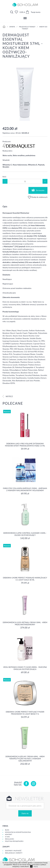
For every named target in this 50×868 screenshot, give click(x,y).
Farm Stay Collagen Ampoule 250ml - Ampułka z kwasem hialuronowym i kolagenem (25, 489)
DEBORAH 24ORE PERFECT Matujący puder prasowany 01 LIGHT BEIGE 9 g (25, 713)
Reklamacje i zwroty (14, 853)
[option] (25, 92)
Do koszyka (38, 190)
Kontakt (9, 834)
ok (31, 866)
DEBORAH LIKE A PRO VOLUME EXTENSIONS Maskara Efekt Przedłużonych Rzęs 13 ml (25, 445)
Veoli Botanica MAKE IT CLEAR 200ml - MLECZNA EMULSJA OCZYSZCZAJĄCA (25, 668)
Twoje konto (36, 12)
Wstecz (8, 396)
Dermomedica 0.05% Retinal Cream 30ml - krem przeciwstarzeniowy (25, 623)
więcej (36, 866)
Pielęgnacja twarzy (27, 27)
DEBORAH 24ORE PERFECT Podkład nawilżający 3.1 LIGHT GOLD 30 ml (25, 579)
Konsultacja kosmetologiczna (18, 832)
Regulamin (10, 839)
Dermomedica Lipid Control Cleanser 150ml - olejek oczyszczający (25, 534)
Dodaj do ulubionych (38, 197)
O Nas (7, 837)
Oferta (12, 27)
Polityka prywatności (14, 841)
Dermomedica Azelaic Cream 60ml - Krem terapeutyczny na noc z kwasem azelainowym (25, 759)
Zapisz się (25, 813)
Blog (7, 830)
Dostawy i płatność (13, 851)
